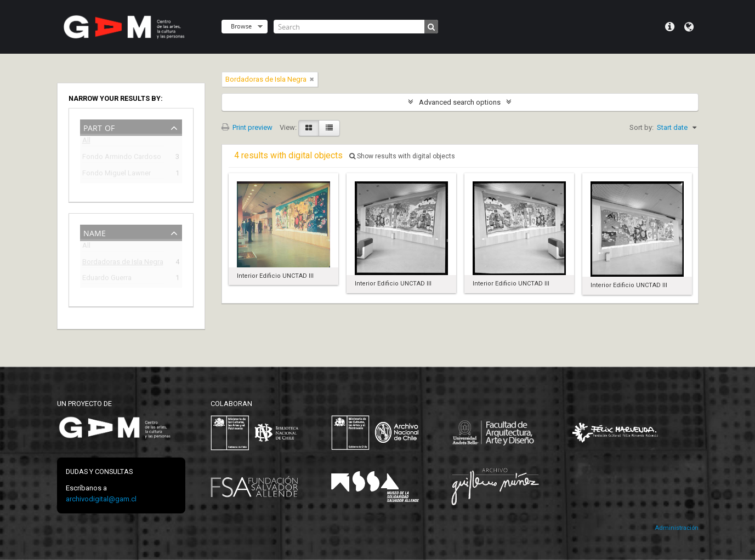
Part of (99, 127)
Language (689, 27)
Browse (241, 26)
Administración (677, 528)
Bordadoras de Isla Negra (123, 263)
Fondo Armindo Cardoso (122, 158)
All (86, 142)
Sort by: (642, 127)
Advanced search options (460, 102)
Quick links (670, 27)
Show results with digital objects (402, 156)
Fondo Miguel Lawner (117, 175)
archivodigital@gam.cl (101, 499)
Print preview (247, 127)
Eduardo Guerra (107, 279)
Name (95, 232)
